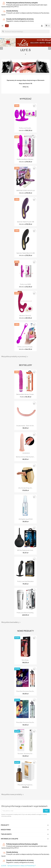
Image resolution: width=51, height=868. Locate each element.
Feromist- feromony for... (25, 754)
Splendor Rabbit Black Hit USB (26, 253)
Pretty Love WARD (25, 284)
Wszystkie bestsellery (11, 622)
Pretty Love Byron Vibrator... (25, 159)
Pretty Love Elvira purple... (26, 347)
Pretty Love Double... (25, 128)
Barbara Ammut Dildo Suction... (25, 457)
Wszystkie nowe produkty (13, 795)
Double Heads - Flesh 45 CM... (25, 426)
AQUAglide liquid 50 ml (26, 519)
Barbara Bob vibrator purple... (26, 394)
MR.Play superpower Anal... (25, 550)
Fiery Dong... (26, 660)
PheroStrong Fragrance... (26, 785)
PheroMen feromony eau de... (26, 722)
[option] (25, 47)
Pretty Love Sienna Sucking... (26, 613)
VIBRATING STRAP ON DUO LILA (25, 190)
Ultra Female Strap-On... (26, 488)
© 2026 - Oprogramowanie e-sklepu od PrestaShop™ (19, 866)
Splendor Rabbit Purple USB (26, 222)
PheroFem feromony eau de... (26, 691)
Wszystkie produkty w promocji (15, 357)
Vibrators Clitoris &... (26, 316)
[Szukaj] (25, 32)
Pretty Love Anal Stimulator (25, 581)
